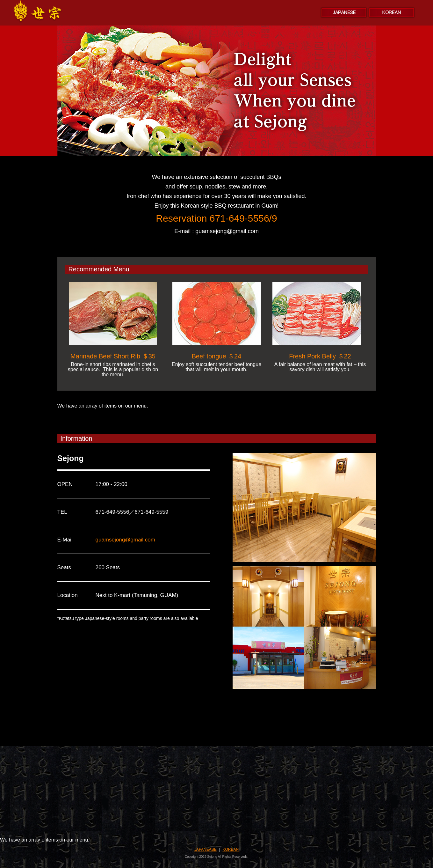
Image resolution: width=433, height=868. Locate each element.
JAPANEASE (206, 850)
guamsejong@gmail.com (125, 540)
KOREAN (231, 850)
